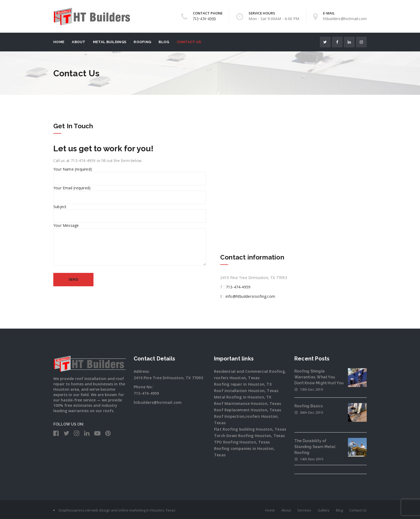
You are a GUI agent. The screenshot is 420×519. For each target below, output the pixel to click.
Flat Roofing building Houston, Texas (250, 429)
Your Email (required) (130, 193)
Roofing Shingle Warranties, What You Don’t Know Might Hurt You (319, 377)
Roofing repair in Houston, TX (243, 384)
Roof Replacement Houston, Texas (247, 410)
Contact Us (189, 42)
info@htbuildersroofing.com (250, 296)
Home (59, 42)
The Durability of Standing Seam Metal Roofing (315, 447)
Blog (164, 42)
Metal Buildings (110, 42)
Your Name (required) (130, 174)
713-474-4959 (204, 18)
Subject (130, 211)
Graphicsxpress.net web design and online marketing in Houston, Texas (117, 510)
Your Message (130, 247)
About (79, 42)
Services (304, 510)
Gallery (324, 510)
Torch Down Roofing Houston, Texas (250, 436)
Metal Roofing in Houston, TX (243, 397)
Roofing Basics (309, 406)
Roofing (142, 42)
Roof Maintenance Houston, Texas (247, 403)
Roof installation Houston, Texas (246, 391)
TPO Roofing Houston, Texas (242, 442)
